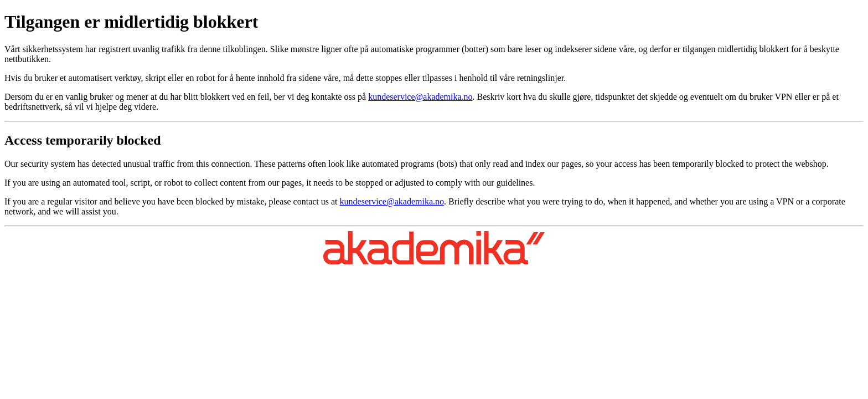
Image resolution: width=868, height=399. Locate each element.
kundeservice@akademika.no (420, 97)
